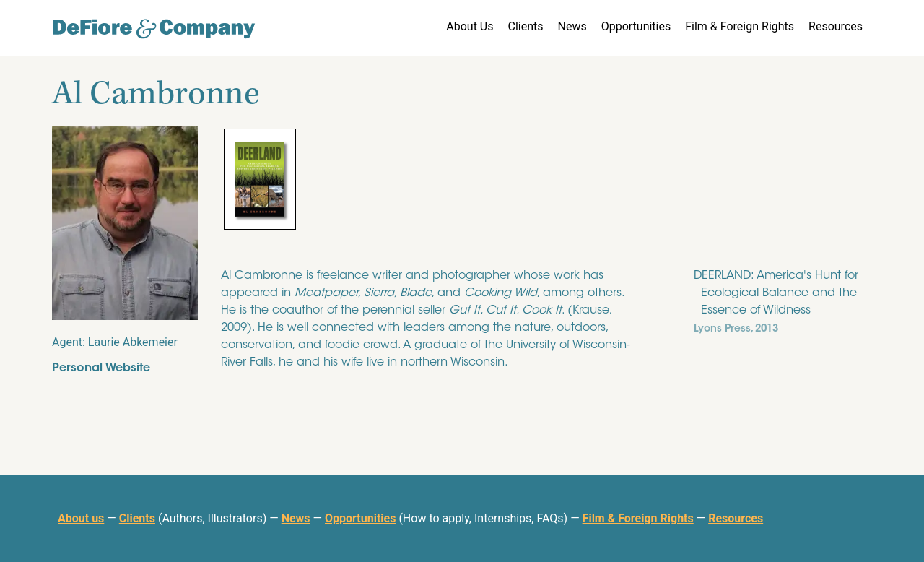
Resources (836, 26)
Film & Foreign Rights (740, 26)
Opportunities (636, 26)
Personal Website (101, 368)
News (572, 26)
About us (81, 518)
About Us (470, 26)
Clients (525, 26)
